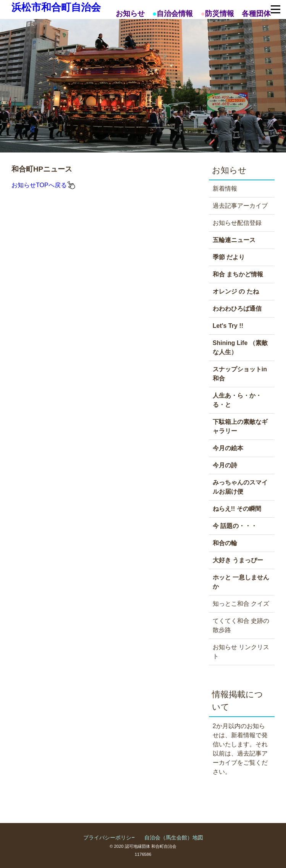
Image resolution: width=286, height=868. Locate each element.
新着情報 (225, 189)
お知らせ (130, 14)
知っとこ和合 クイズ (241, 604)
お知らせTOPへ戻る (39, 185)
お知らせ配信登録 (237, 223)
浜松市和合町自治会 (56, 7)
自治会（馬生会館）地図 (174, 838)
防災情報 (220, 14)
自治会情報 (175, 14)
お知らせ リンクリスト (241, 652)
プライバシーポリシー (110, 838)
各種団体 (256, 14)
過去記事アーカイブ (240, 206)
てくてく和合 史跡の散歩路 (241, 625)
